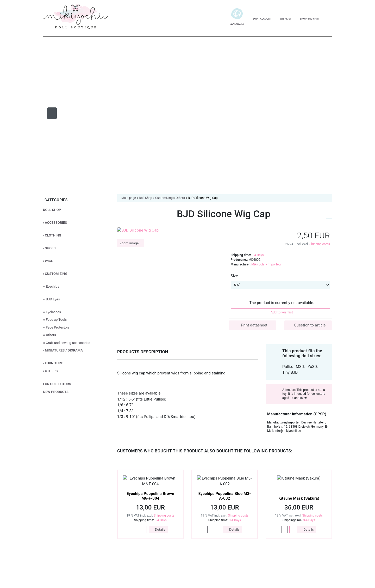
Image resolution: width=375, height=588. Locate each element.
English (76, 564)
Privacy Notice (285, 564)
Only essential (303, 537)
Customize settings (303, 550)
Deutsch (56, 564)
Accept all (303, 524)
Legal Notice (315, 564)
